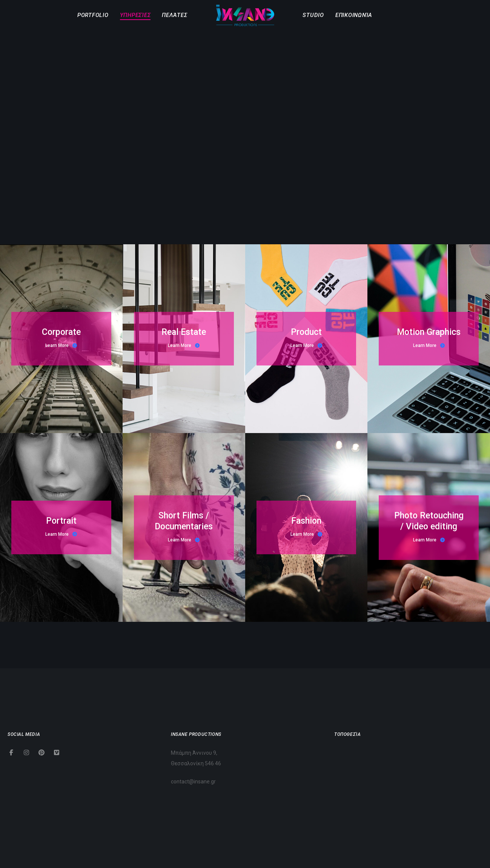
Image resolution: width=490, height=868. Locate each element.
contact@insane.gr (193, 782)
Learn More (61, 345)
